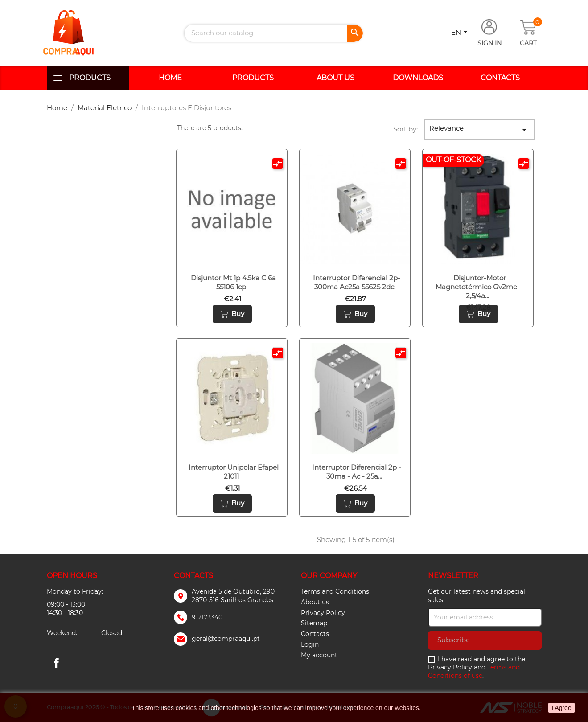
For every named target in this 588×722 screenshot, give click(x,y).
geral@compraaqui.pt (226, 639)
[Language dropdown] (461, 33)
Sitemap (314, 623)
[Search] (274, 33)
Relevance (480, 129)
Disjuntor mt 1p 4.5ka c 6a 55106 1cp (233, 282)
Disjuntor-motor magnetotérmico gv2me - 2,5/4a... (479, 287)
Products (90, 78)
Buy (232, 314)
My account (319, 655)
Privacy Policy (323, 613)
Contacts (500, 78)
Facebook (57, 663)
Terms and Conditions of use (474, 671)
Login (310, 644)
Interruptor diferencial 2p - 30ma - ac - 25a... (357, 472)
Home (170, 78)
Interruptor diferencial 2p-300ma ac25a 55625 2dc (357, 282)
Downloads (418, 78)
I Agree (561, 708)
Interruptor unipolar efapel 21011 (234, 472)
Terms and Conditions (335, 591)
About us (335, 78)
